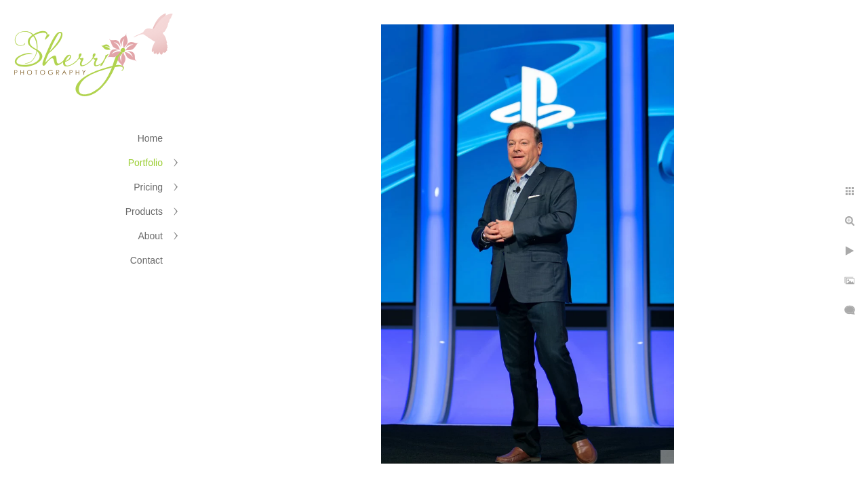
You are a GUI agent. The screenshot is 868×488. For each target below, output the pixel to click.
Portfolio (145, 163)
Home (150, 138)
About (150, 236)
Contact (146, 260)
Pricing (148, 187)
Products (144, 211)
